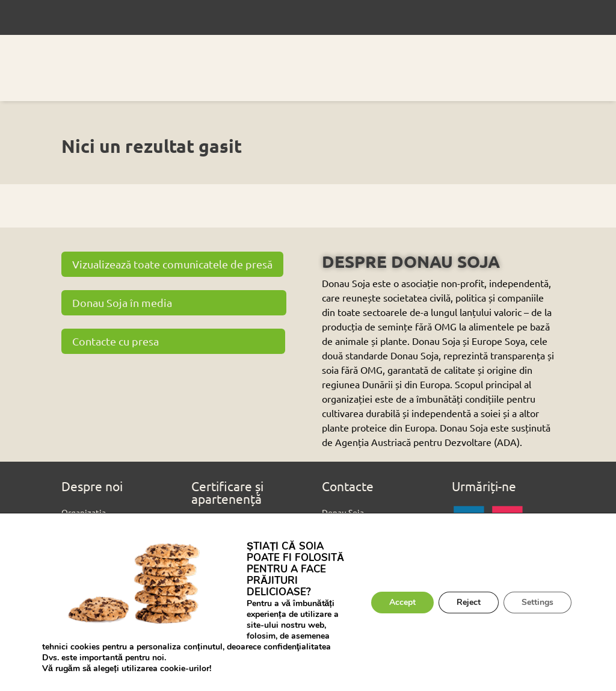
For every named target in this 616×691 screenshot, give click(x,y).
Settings (537, 602)
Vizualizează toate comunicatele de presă (172, 264)
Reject (469, 602)
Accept (402, 602)
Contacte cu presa (115, 341)
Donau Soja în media (122, 302)
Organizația (84, 512)
